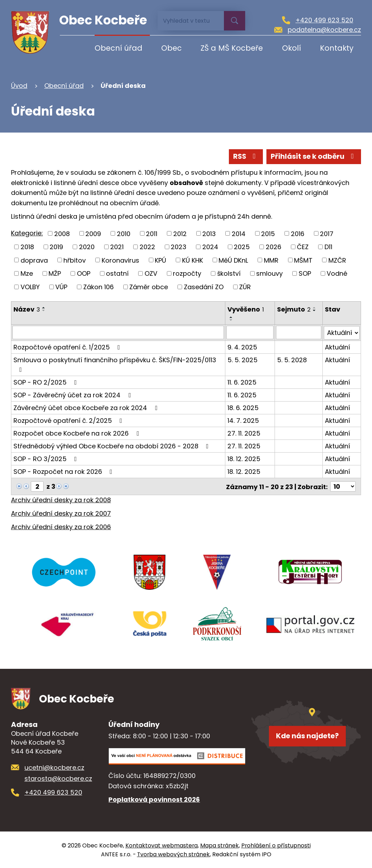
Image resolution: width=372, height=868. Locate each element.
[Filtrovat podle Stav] (342, 332)
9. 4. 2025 (243, 347)
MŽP (55, 273)
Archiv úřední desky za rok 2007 (61, 513)
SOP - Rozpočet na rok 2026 (64, 471)
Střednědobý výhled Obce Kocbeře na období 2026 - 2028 (112, 446)
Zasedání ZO (204, 287)
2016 (298, 233)
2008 (62, 233)
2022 (147, 247)
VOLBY (30, 287)
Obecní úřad (119, 48)
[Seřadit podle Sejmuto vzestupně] (315, 308)
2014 (239, 233)
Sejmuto (294, 309)
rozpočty (187, 273)
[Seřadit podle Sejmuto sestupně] (315, 310)
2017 (327, 233)
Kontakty (337, 48)
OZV (151, 273)
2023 (179, 247)
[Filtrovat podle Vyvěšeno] (250, 332)
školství (229, 273)
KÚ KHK (193, 260)
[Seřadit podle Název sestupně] (44, 310)
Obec (171, 48)
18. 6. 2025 (243, 407)
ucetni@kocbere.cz (54, 767)
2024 (210, 247)
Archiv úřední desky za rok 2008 (61, 500)
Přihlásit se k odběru (314, 156)
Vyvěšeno (246, 309)
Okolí (292, 48)
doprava (34, 260)
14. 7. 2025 (244, 420)
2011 (152, 233)
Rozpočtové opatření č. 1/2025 (68, 347)
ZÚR (245, 287)
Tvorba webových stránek (173, 854)
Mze (27, 273)
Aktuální (337, 347)
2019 (56, 247)
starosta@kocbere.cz (58, 778)
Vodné (337, 273)
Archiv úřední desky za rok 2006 (61, 526)
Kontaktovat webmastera (162, 845)
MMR (271, 260)
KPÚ (160, 260)
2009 (93, 233)
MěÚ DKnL (233, 260)
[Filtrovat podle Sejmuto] (299, 332)
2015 (268, 233)
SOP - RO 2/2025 (47, 382)
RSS (246, 156)
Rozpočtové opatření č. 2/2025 (69, 420)
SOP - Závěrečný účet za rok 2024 (74, 395)
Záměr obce (149, 287)
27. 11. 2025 (244, 433)
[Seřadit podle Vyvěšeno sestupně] (232, 320)
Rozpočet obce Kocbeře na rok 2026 (78, 433)
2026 (274, 247)
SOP (305, 273)
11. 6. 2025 (242, 382)
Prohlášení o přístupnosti (276, 845)
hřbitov (75, 260)
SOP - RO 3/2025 (47, 458)
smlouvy (269, 273)
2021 (117, 247)
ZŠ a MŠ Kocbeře (232, 48)
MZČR (337, 260)
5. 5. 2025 (243, 360)
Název (27, 309)
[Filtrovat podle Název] (118, 332)
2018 (27, 247)
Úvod (71, 48)
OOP (84, 273)
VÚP (61, 287)
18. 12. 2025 (244, 458)
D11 (328, 247)
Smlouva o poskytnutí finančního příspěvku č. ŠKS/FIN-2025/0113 (115, 364)
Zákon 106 (98, 287)
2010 (124, 233)
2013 (209, 233)
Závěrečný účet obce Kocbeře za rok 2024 (87, 407)
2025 (242, 247)
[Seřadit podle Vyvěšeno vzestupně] (232, 317)
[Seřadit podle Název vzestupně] (44, 308)
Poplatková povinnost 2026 (154, 799)
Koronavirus (120, 260)
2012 (180, 233)
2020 (87, 247)
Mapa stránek (219, 845)
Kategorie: (27, 233)
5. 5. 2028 (292, 360)
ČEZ (303, 247)
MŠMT (303, 260)
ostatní (117, 273)
